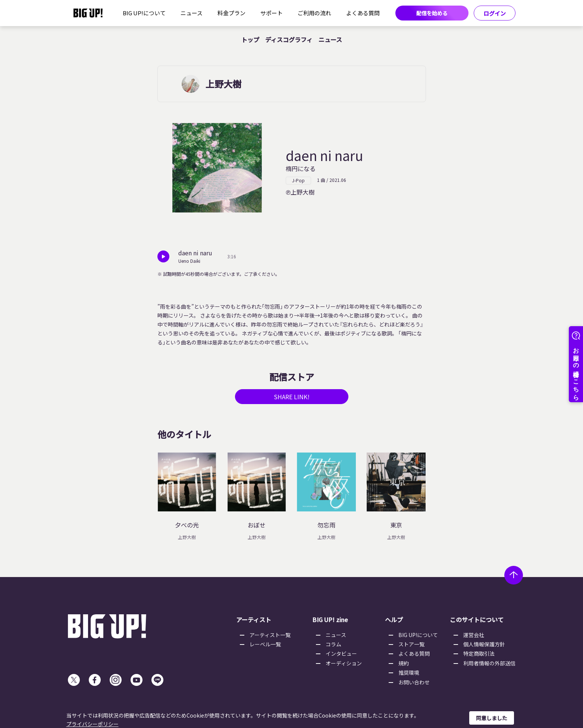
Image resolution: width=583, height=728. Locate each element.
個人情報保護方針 (484, 644)
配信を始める (432, 13)
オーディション (344, 663)
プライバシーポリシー (93, 724)
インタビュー (341, 653)
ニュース (192, 13)
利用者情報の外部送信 (489, 663)
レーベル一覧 (265, 644)
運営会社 (474, 635)
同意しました (492, 718)
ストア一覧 (411, 644)
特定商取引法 (479, 653)
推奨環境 (409, 672)
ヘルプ (394, 620)
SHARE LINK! (292, 397)
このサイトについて (477, 620)
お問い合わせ (414, 682)
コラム (333, 644)
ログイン (495, 13)
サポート (272, 13)
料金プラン (231, 13)
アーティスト (254, 620)
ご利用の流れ (314, 13)
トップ (250, 40)
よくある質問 (363, 13)
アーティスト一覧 (270, 635)
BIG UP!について (144, 13)
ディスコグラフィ (289, 40)
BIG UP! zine (330, 620)
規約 (404, 663)
